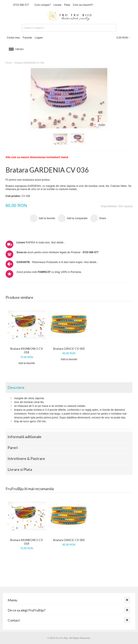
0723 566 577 (21, 5)
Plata (67, 5)
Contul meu (13, 38)
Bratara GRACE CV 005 (69, 349)
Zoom (102, 125)
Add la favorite (27, 363)
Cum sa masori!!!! (83, 5)
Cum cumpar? (43, 5)
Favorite (27, 38)
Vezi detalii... (58, 242)
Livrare (57, 5)
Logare (39, 38)
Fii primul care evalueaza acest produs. (28, 180)
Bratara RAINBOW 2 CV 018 (27, 350)
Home (9, 63)
